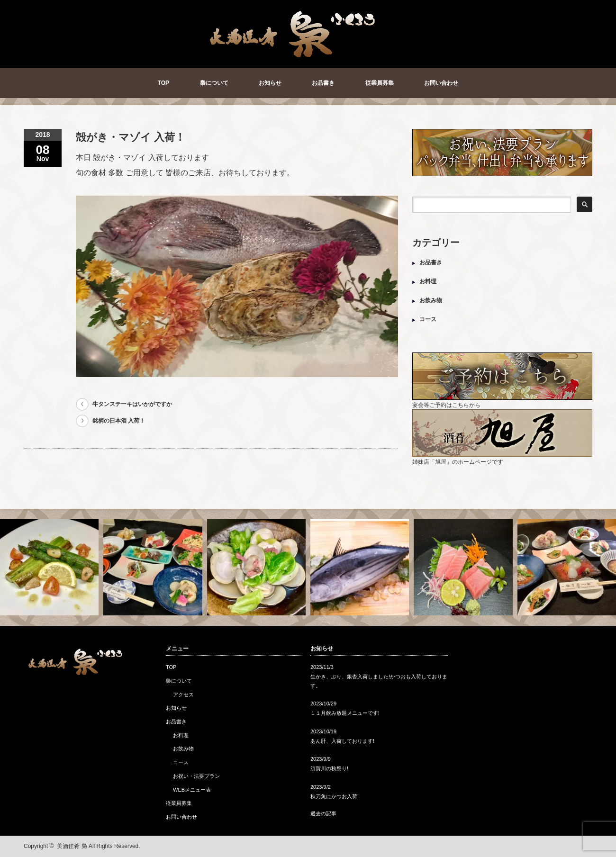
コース (428, 319)
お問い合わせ (441, 83)
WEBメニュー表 (192, 790)
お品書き (323, 83)
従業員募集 (380, 83)
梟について (214, 83)
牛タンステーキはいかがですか (132, 404)
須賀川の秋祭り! (329, 768)
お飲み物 (431, 300)
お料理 (428, 281)
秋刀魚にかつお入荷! (335, 796)
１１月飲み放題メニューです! (345, 713)
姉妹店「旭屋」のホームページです (502, 458)
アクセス (183, 695)
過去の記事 (323, 813)
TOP (163, 83)
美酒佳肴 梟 (72, 846)
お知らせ (270, 83)
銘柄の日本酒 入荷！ (119, 421)
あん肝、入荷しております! (342, 741)
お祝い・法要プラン (196, 776)
